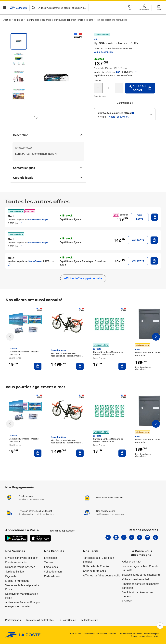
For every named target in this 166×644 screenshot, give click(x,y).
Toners (89, 20)
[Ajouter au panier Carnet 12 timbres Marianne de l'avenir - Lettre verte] (122, 366)
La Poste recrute (89, 620)
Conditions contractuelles (130, 634)
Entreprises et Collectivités (40, 620)
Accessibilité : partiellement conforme (100, 634)
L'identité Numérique (17, 581)
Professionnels (13, 620)
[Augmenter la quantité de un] (119, 88)
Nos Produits (54, 551)
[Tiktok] (132, 537)
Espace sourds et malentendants (141, 575)
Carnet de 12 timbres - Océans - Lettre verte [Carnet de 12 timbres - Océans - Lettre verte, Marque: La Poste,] (24, 353)
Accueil (7, 20)
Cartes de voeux (53, 576)
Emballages (51, 567)
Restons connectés (143, 530)
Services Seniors (15, 572)
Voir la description (103, 52)
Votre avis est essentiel (135, 579)
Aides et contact (132, 562)
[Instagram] (116, 537)
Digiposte (11, 576)
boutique (18, 20)
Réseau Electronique (38, 220)
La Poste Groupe (67, 620)
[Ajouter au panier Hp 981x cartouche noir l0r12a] (140, 88)
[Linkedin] (108, 537)
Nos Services (15, 551)
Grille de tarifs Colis (94, 571)
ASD (118, 72)
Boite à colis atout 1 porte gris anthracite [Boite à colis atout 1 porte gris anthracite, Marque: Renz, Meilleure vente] (150, 354)
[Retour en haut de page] (160, 626)
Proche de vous (26, 496)
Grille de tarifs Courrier (96, 566)
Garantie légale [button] (125, 103)
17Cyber (127, 601)
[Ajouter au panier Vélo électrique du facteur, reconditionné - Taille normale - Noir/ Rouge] (80, 366)
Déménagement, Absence (20, 567)
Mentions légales (152, 634)
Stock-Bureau (35, 261)
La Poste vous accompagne (141, 553)
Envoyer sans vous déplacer (21, 558)
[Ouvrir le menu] (5, 8)
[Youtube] (148, 537)
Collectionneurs (53, 572)
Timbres (49, 562)
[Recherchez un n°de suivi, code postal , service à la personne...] (59, 8)
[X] (124, 537)
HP (95, 39)
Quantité (98, 81)
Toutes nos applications (62, 531)
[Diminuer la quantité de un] (98, 88)
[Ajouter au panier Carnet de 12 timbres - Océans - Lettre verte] (38, 366)
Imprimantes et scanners (39, 20)
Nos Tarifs (91, 551)
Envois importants (16, 562)
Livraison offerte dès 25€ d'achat (35, 511)
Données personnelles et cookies (145, 636)
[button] (130, 8)
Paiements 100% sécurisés (110, 497)
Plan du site (76, 634)
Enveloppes (51, 558)
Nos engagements (106, 511)
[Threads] (155, 537)
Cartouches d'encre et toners (69, 20)
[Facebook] (140, 537)
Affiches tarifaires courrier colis (102, 575)
